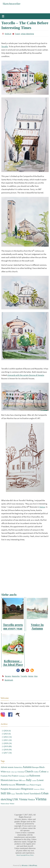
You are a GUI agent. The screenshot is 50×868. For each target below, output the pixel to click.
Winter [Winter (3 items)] (12, 804)
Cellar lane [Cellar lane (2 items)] (14, 772)
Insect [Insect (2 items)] (24, 781)
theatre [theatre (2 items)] (13, 794)
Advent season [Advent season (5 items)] (7, 767)
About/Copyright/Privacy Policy (25, 855)
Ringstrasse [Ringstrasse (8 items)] (27, 789)
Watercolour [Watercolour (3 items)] (5, 804)
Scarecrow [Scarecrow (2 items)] (37, 789)
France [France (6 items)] (15, 776)
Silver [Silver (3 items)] (42, 789)
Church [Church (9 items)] (29, 771)
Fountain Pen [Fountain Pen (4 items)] (6, 776)
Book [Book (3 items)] (8, 772)
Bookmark (9, 680)
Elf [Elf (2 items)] (48, 772)
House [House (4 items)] (16, 780)
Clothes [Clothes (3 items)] (36, 772)
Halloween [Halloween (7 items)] (35, 776)
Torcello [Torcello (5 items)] (19, 794)
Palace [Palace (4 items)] (32, 785)
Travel (17, 34)
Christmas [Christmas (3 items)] (21, 772)
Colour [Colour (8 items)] (43, 771)
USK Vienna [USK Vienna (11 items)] (20, 799)
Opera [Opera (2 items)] (28, 785)
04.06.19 (8, 34)
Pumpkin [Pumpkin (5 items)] (5, 789)
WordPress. (33, 865)
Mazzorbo (16, 676)
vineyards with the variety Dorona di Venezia (26, 375)
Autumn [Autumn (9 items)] (27, 767)
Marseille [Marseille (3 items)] (12, 785)
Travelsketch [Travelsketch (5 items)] (35, 794)
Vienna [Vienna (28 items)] (41, 799)
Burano (8, 676)
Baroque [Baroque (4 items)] (35, 767)
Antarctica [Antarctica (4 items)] (18, 767)
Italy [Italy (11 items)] (29, 780)
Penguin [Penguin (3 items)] (38, 785)
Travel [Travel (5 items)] (26, 794)
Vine (36, 676)
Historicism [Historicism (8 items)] (7, 780)
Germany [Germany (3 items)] (22, 776)
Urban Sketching (27, 34)
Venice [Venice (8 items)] (31, 799)
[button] (18, 670)
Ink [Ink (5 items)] (20, 780)
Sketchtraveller (12, 4)
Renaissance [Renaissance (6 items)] (15, 789)
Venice (42, 507)
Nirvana (24, 865)
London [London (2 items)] (34, 781)
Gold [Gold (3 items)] (27, 776)
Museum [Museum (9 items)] (21, 784)
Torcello (5, 46)
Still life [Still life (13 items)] (6, 793)
